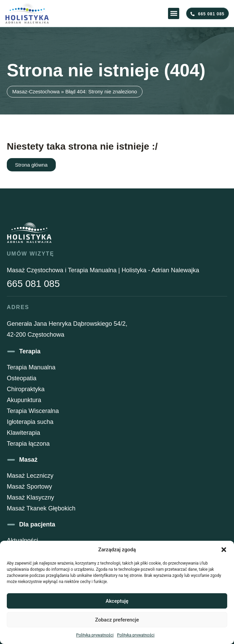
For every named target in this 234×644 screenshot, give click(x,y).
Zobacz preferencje (117, 620)
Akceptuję (117, 601)
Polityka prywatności (95, 635)
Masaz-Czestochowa (36, 91)
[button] (224, 550)
